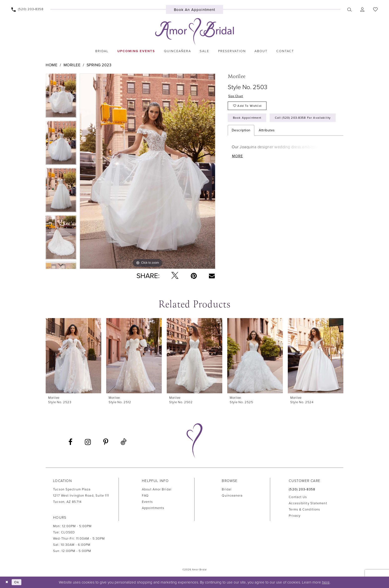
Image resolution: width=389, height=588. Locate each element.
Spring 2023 (99, 65)
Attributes (267, 147)
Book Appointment (249, 120)
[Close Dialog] (7, 582)
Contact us (298, 497)
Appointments (153, 508)
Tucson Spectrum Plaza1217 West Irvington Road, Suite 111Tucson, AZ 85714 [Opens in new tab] (81, 496)
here (326, 582)
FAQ (145, 496)
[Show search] (349, 9)
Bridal (227, 489)
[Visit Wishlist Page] (375, 9)
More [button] (238, 173)
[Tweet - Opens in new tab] (175, 276)
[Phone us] (28, 9)
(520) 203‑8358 (302, 489)
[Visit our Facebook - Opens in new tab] (70, 442)
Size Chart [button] (237, 97)
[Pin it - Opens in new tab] (194, 276)
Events (147, 502)
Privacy (295, 516)
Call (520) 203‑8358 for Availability (264, 134)
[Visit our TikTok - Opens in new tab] (123, 442)
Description (241, 147)
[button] (362, 9)
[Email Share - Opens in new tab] (212, 276)
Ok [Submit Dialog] (18, 582)
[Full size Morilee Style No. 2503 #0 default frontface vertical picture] (147, 171)
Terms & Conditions (304, 510)
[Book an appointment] (195, 9)
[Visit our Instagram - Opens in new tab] (88, 442)
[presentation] (73, 356)
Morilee (72, 65)
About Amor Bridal (157, 489)
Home (51, 65)
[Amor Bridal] (194, 32)
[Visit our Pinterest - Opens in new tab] (106, 442)
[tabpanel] (61, 97)
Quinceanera (232, 496)
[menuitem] (28, 9)
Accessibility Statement (308, 503)
